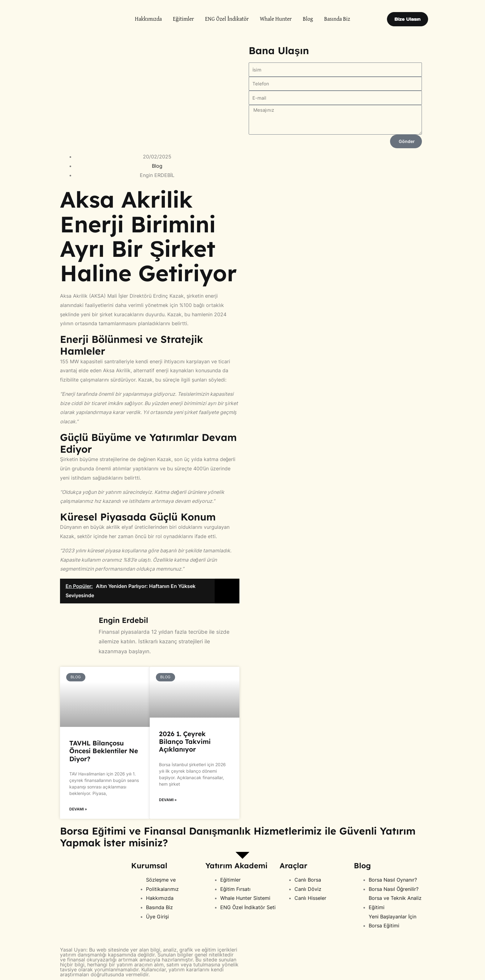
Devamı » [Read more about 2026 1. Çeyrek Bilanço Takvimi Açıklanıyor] (168, 800)
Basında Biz (337, 19)
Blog (308, 19)
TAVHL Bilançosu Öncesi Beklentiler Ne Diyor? (104, 751)
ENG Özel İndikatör (227, 19)
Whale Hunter (276, 19)
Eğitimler (183, 19)
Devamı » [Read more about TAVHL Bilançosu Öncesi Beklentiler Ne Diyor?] (78, 809)
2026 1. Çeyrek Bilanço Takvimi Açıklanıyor (185, 741)
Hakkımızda (148, 19)
